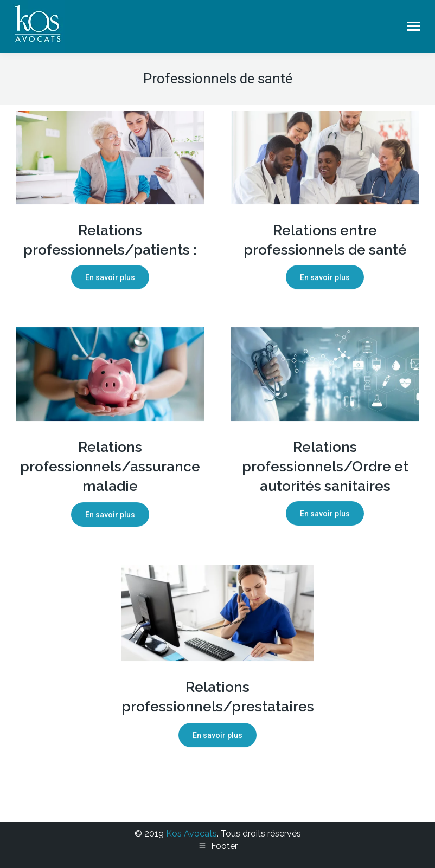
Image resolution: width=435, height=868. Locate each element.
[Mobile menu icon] (413, 26)
